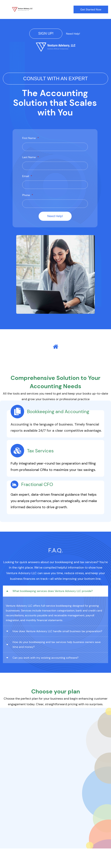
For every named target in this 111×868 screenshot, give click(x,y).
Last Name (31, 157)
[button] (55, 591)
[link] (56, 45)
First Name (31, 138)
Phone (28, 195)
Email (27, 176)
